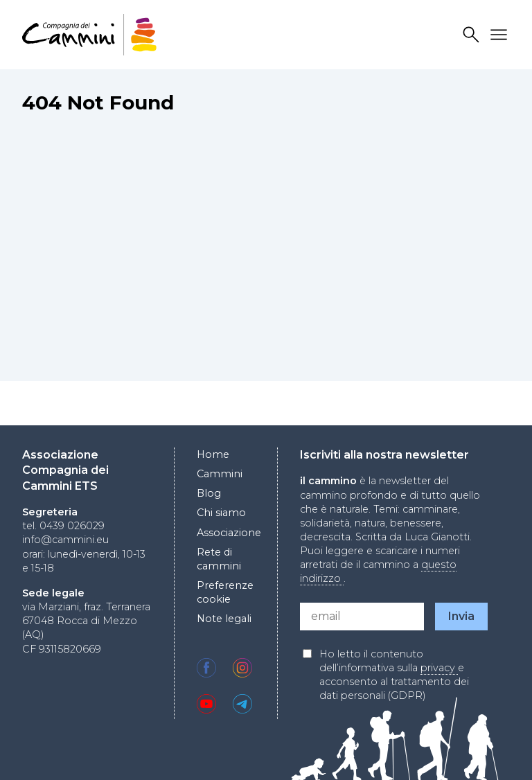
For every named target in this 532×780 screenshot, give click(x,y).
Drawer (501, 35)
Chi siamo (221, 513)
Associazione (229, 533)
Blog (209, 493)
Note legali (224, 619)
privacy (439, 668)
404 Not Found (98, 103)
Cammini (220, 474)
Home (213, 454)
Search (473, 35)
